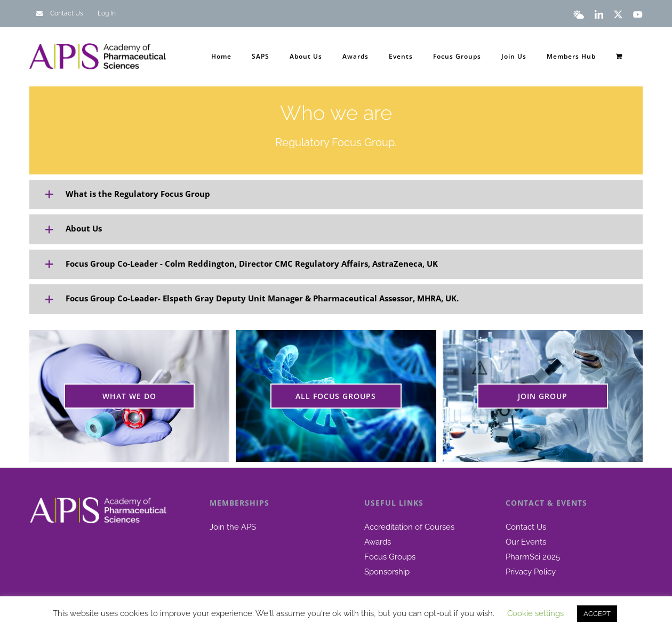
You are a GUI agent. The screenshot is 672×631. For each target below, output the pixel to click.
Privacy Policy (531, 572)
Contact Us (526, 527)
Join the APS (233, 527)
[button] (336, 194)
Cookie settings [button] (535, 613)
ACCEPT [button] (597, 614)
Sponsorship (387, 572)
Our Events (526, 542)
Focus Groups (390, 557)
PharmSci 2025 (533, 557)
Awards (378, 542)
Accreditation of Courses (409, 527)
